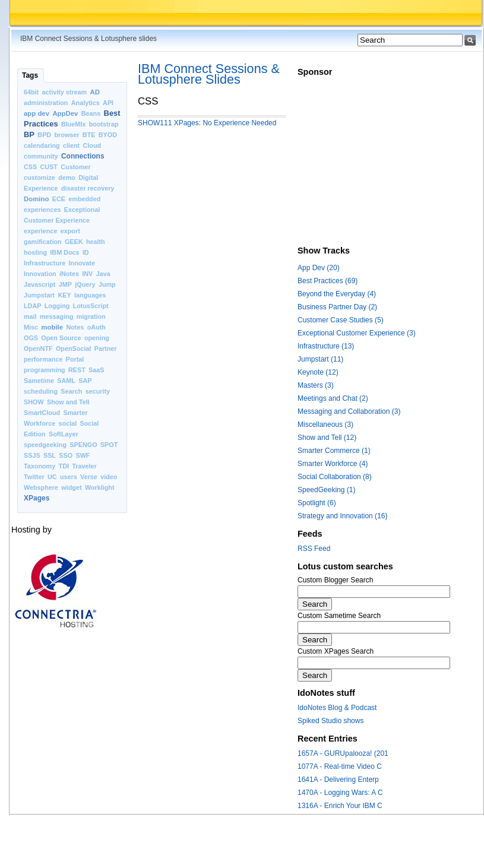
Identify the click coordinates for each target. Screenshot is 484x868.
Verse (89, 477)
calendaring (42, 145)
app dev (37, 113)
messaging (56, 316)
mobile (52, 327)
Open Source (61, 338)
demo (67, 178)
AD (95, 92)
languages (90, 295)
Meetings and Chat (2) (333, 398)
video (109, 477)
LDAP (32, 306)
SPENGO (83, 445)
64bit (31, 92)
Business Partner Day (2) (337, 307)
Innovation (40, 274)
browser (67, 135)
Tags (30, 75)
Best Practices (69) (328, 281)
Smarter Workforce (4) (333, 464)
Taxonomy (39, 466)
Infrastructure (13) (326, 346)
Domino (36, 199)
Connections (83, 156)
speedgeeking (45, 445)
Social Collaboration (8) (335, 477)
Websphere (41, 487)
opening (97, 338)
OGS (31, 338)
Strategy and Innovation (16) (342, 516)
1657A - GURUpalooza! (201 (343, 753)
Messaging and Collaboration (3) (349, 411)
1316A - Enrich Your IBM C (340, 806)
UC (52, 477)
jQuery (85, 284)
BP (29, 134)
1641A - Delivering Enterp (338, 780)
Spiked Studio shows (330, 721)
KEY (65, 295)
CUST (49, 167)
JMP (65, 284)
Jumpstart (39, 295)
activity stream (65, 92)
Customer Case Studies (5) (341, 320)
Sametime (39, 381)
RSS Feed (314, 549)
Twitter (34, 477)
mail (30, 316)
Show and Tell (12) (327, 438)
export (70, 231)
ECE (59, 199)
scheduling (41, 391)
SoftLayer (64, 434)
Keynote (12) (318, 372)
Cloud (92, 145)
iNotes (69, 274)
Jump (107, 284)
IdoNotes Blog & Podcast (337, 708)
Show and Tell (68, 402)
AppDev (65, 113)
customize (39, 178)
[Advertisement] (377, 165)
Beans (91, 113)
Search (71, 391)
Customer (75, 167)
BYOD (108, 135)
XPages (37, 498)
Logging (57, 306)
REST (77, 370)
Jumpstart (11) (320, 359)
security (98, 391)
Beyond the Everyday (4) (337, 294)
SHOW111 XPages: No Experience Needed (207, 123)
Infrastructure (45, 263)
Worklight (100, 487)
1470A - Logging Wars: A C (340, 793)
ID (86, 252)
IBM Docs (64, 252)
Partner (106, 349)
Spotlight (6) (317, 503)
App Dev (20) (319, 268)
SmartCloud (42, 413)
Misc (31, 327)
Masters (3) (316, 385)
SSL (50, 455)
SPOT (109, 445)
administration (46, 103)
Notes (75, 327)
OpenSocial (73, 349)
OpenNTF (38, 349)
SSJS (32, 455)
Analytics (86, 103)
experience (40, 231)
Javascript (39, 284)
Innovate (82, 263)
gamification (43, 242)
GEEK (74, 242)
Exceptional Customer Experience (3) (357, 333)
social (68, 423)
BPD (44, 135)
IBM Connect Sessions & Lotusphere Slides (209, 74)
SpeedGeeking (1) (326, 490)
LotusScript (91, 306)
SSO (66, 455)
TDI (64, 466)
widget (71, 487)
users (69, 477)
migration (91, 316)
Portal (75, 359)
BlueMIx (73, 124)
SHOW (34, 402)
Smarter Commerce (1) (334, 451)
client (71, 145)
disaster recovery (88, 188)
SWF (83, 455)
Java (103, 274)
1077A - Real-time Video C (340, 766)
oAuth (97, 327)
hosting (35, 252)
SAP (85, 381)
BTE (89, 135)
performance (43, 359)
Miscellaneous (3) (325, 425)
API (108, 103)
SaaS (96, 370)
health (96, 242)
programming (45, 370)
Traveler (84, 466)
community (41, 156)
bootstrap (104, 124)
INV (87, 274)
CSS (30, 167)
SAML (66, 381)
